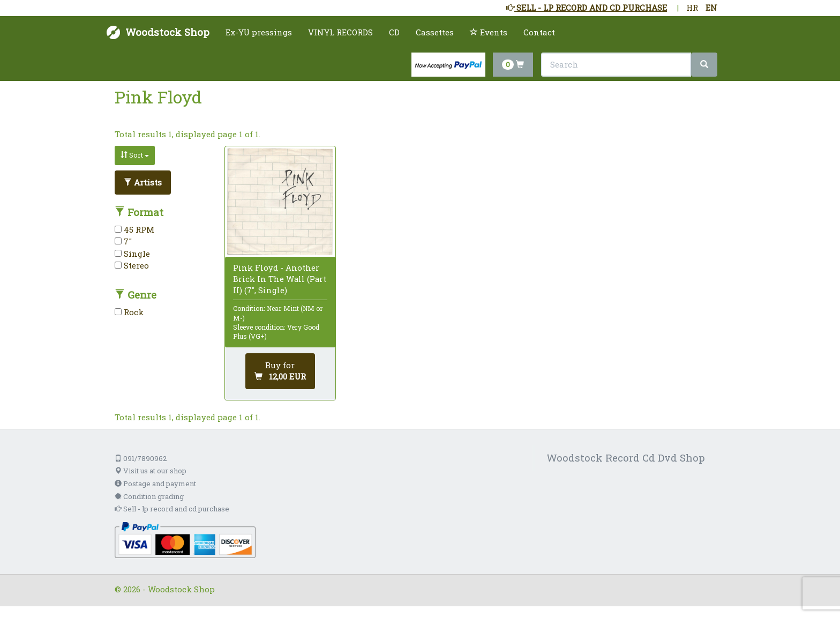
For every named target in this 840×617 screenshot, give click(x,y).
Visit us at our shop (151, 471)
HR (692, 8)
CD (394, 32)
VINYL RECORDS (340, 32)
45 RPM (134, 229)
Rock (129, 312)
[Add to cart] (280, 371)
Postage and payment (155, 484)
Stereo (132, 265)
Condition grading (149, 496)
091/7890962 (141, 458)
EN (711, 8)
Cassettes (435, 32)
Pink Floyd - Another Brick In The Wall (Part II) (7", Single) (280, 279)
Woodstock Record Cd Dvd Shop (626, 458)
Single (132, 254)
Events (489, 32)
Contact (539, 32)
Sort (135, 155)
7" (123, 241)
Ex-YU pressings (259, 32)
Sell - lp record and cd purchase (172, 509)
